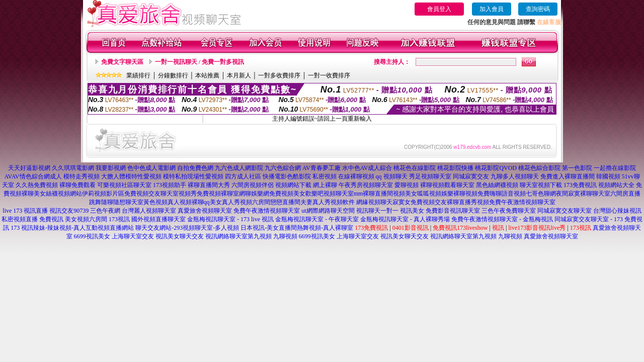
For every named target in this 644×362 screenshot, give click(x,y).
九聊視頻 (285, 236)
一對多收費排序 (279, 75)
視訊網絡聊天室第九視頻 (238, 236)
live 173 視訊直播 (25, 211)
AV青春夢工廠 (321, 168)
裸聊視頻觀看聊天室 (447, 185)
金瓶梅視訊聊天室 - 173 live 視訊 (230, 219)
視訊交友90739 (69, 211)
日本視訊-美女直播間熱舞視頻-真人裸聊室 (297, 228)
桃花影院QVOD (496, 168)
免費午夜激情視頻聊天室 (522, 202)
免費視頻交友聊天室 (151, 194)
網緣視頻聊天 (374, 202)
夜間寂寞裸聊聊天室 (583, 194)
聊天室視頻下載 (541, 185)
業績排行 (138, 75)
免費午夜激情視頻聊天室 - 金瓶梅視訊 (502, 219)
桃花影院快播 (455, 168)
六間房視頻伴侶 (253, 185)
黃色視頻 (155, 202)
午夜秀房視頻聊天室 (366, 185)
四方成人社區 (243, 176)
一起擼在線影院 (615, 168)
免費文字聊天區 (122, 62)
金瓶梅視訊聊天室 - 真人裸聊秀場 (405, 219)
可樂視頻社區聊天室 (124, 185)
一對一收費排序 (329, 75)
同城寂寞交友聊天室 (565, 211)
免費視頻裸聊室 (218, 194)
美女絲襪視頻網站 (58, 194)
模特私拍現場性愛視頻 (193, 176)
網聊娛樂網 (254, 194)
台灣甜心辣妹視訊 (617, 211)
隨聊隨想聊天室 (122, 202)
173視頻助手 (170, 185)
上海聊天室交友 (133, 236)
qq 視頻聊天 (392, 176)
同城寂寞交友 (471, 176)
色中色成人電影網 (151, 168)
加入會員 (492, 9)
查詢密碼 (538, 9)
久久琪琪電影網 (73, 168)
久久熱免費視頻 (37, 185)
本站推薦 (207, 75)
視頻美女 (405, 194)
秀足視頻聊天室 (430, 176)
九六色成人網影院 (239, 168)
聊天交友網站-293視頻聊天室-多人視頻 (187, 228)
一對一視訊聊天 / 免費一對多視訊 (199, 62)
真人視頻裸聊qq (189, 202)
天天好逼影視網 (29, 168)
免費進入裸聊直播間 (568, 176)
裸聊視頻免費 (471, 194)
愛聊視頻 (407, 185)
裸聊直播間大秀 (209, 185)
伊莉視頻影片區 (103, 194)
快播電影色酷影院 (287, 176)
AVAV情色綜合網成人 (33, 176)
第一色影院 (577, 168)
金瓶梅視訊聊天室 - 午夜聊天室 (317, 219)
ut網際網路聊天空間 (328, 211)
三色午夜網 (105, 211)
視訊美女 (412, 211)
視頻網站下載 (293, 185)
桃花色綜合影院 (539, 168)
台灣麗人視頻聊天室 (149, 211)
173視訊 (119, 219)
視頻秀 (188, 194)
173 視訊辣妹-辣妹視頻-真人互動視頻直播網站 (72, 228)
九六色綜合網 (283, 168)
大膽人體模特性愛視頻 (131, 176)
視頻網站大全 (616, 185)
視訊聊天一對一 (377, 211)
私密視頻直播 (20, 219)
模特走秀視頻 (82, 176)
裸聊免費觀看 (77, 185)
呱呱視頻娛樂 (435, 194)
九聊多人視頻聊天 (515, 176)
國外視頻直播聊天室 (158, 219)
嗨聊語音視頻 (508, 194)
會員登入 (439, 9)
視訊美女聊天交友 (180, 236)
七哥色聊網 (541, 194)
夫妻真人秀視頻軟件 (328, 202)
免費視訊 (51, 219)
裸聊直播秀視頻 (468, 202)
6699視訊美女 (92, 236)
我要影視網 (111, 168)
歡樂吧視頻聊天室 (330, 194)
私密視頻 (325, 176)
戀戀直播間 (285, 202)
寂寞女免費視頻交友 (420, 202)
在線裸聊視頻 (356, 176)
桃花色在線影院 (415, 168)
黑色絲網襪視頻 (497, 185)
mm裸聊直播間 (374, 194)
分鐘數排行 (173, 75)
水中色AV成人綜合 (367, 168)
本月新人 (239, 75)
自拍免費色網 (195, 168)
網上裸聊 (325, 185)
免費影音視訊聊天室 (453, 211)
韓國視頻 (608, 176)
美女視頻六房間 (86, 219)
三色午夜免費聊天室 (509, 211)
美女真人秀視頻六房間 (240, 202)
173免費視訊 (580, 185)
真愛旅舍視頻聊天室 (205, 211)
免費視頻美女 (287, 194)
